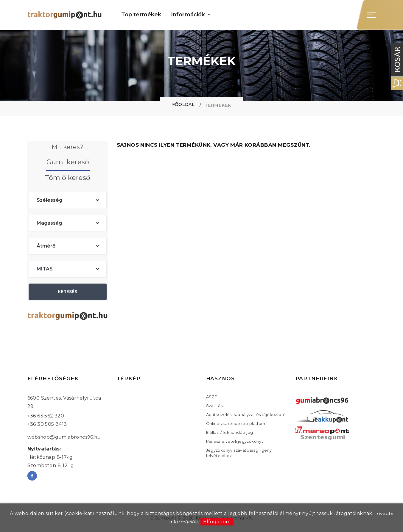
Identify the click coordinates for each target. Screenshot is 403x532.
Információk (188, 15)
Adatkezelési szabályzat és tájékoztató (246, 414)
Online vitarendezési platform (237, 423)
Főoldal (183, 105)
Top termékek (141, 15)
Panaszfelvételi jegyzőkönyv (235, 441)
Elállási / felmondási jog (230, 432)
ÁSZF (212, 397)
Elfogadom (217, 522)
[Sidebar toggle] (371, 15)
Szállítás (214, 406)
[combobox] (68, 200)
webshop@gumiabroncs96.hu (65, 437)
